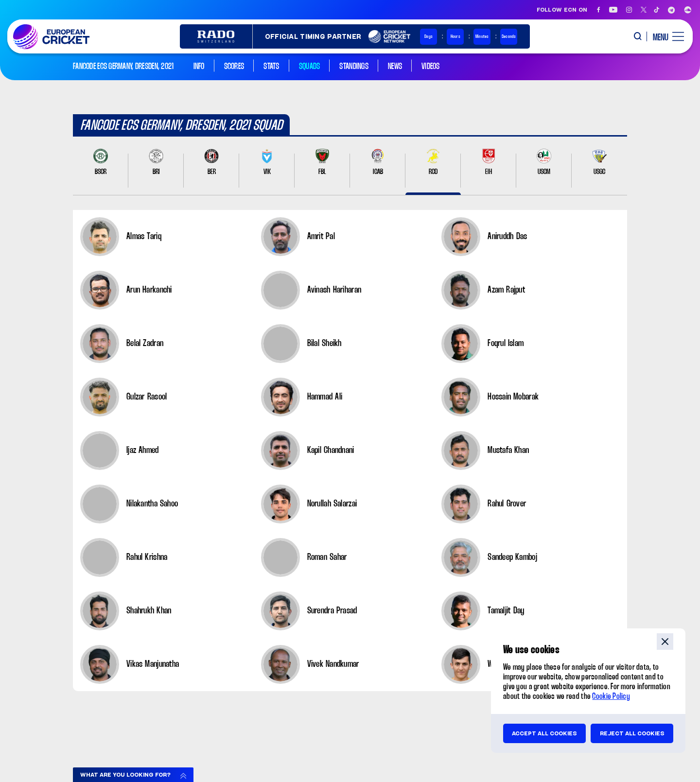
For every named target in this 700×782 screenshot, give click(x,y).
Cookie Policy (611, 697)
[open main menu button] (665, 36)
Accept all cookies (544, 733)
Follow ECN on (562, 10)
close (665, 642)
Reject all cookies (632, 733)
